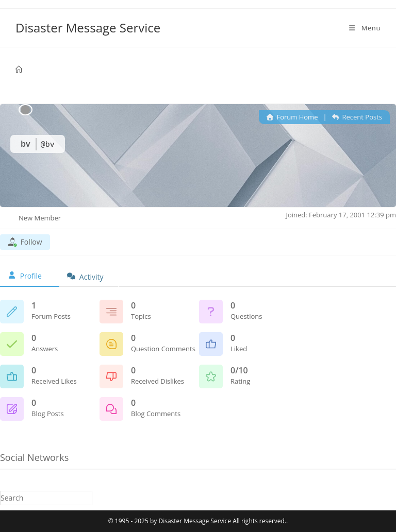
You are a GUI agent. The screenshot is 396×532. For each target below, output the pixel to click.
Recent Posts (357, 117)
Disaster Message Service (88, 28)
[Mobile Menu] (364, 28)
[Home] (19, 70)
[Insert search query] (46, 498)
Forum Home (292, 117)
